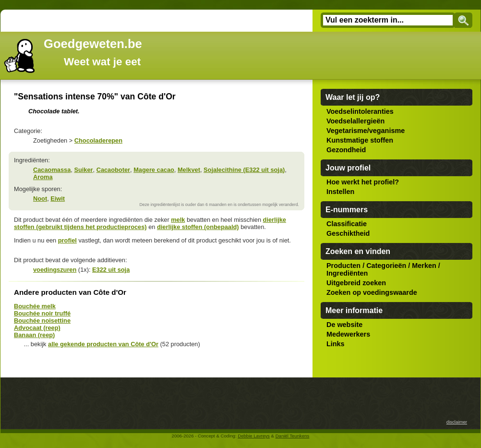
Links (336, 344)
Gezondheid (346, 150)
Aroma (43, 177)
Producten (343, 266)
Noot (40, 199)
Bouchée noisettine (42, 321)
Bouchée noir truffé (42, 313)
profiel (67, 240)
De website (344, 325)
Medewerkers (348, 334)
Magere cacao (154, 170)
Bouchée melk (35, 306)
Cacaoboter (113, 170)
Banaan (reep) (34, 335)
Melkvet (189, 170)
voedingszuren (55, 270)
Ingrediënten (347, 273)
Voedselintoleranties (360, 111)
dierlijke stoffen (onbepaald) (198, 227)
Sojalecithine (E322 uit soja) (244, 170)
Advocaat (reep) (37, 328)
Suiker (83, 170)
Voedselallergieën (355, 121)
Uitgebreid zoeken (356, 283)
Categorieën (386, 266)
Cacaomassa (52, 170)
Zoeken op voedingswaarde (372, 292)
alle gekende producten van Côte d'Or (103, 344)
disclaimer (457, 422)
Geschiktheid (348, 233)
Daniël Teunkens (293, 436)
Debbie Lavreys (254, 436)
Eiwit (58, 199)
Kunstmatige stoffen (360, 140)
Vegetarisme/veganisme (366, 131)
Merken (424, 266)
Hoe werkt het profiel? (363, 182)
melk (178, 220)
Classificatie (347, 224)
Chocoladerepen (98, 140)
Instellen (340, 192)
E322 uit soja (111, 270)
